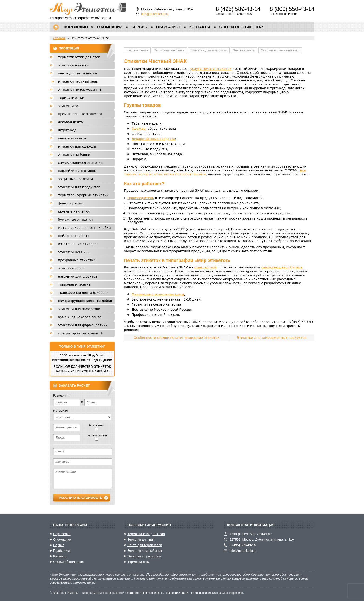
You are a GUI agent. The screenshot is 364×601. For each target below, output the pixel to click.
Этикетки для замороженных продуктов (272, 338)
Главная (56, 27)
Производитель (141, 198)
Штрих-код (67, 130)
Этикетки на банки (74, 155)
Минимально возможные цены (158, 294)
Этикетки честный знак (78, 81)
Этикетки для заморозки (209, 50)
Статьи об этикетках (241, 27)
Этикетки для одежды (77, 146)
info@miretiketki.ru (155, 14)
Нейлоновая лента (74, 236)
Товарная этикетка (74, 284)
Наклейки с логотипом (77, 171)
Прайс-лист (168, 27)
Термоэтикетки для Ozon (79, 57)
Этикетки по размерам (81, 90)
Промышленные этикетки (80, 114)
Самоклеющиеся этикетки (280, 50)
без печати (97, 427)
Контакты (200, 27)
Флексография (71, 203)
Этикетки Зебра (71, 268)
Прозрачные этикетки (77, 260)
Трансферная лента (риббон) (83, 293)
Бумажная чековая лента (80, 317)
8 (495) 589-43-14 (238, 9)
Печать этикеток (72, 138)
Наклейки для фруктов (78, 276)
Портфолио (76, 27)
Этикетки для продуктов (79, 187)
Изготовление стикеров (78, 244)
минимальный (96, 437)
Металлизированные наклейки (84, 228)
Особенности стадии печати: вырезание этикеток (177, 338)
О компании (110, 27)
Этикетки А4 (68, 106)
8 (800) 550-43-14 (292, 9)
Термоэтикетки (71, 98)
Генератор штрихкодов (82, 333)
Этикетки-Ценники (74, 252)
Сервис (139, 27)
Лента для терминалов (78, 73)
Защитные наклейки (169, 50)
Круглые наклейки (74, 211)
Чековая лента (137, 50)
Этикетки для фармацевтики (83, 325)
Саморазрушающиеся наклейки (85, 301)
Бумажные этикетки (75, 220)
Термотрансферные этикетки (83, 195)
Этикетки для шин (74, 65)
